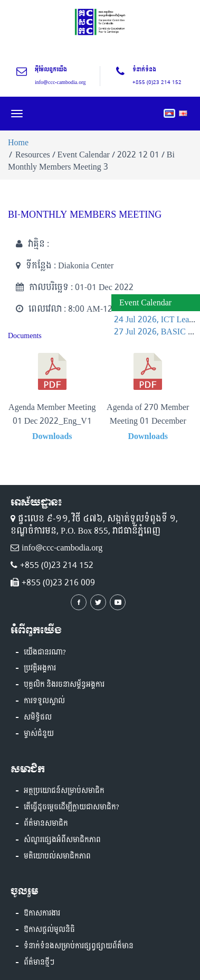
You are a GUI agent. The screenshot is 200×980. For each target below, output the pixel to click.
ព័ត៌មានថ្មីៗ (39, 963)
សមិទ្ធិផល (38, 717)
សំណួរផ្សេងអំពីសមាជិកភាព (62, 840)
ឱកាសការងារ (42, 913)
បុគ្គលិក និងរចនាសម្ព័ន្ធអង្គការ (64, 685)
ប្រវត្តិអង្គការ (40, 668)
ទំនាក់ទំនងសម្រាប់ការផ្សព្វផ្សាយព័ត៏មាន (79, 946)
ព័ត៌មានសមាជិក (46, 824)
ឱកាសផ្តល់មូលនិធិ (49, 930)
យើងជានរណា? (45, 652)
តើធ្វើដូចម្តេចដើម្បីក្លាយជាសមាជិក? (72, 807)
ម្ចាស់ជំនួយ (39, 734)
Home (18, 142)
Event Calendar (145, 302)
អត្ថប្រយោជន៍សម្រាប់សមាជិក (64, 791)
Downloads (52, 436)
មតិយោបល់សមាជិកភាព (57, 856)
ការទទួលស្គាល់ (44, 701)
